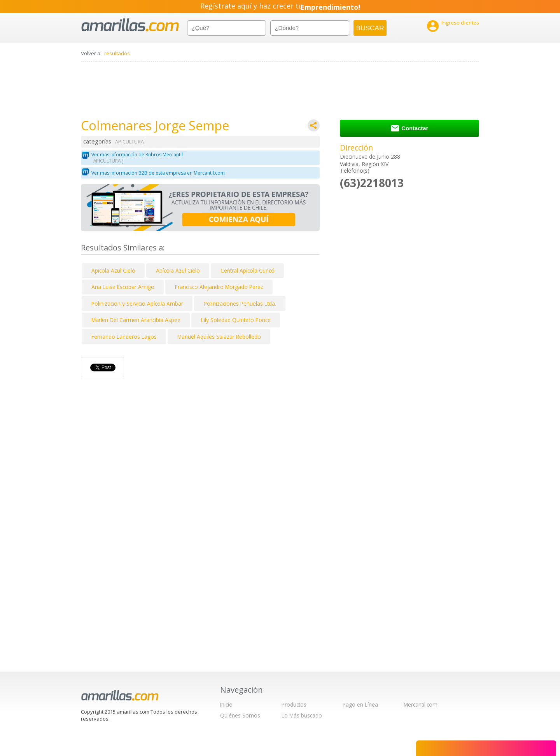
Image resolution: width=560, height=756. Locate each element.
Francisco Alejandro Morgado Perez (219, 287)
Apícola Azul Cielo (178, 270)
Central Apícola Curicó (248, 270)
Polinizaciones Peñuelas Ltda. (240, 304)
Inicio (226, 704)
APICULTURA (129, 142)
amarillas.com (130, 25)
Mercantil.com (421, 704)
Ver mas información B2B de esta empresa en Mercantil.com (158, 173)
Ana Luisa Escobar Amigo (123, 287)
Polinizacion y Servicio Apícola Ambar (137, 304)
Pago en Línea (360, 704)
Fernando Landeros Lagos (124, 337)
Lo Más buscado (302, 715)
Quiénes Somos (240, 715)
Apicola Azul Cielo (113, 270)
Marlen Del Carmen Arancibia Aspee (136, 320)
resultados (117, 53)
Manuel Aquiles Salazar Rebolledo (219, 337)
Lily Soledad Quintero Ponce (236, 320)
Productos (294, 704)
